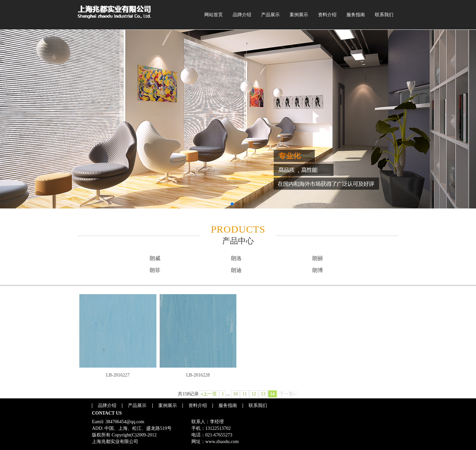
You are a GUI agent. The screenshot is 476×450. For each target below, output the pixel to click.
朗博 (318, 270)
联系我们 (384, 15)
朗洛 (236, 258)
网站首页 (214, 15)
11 (244, 394)
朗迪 (236, 270)
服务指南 (356, 15)
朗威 (155, 258)
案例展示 (299, 15)
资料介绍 (327, 15)
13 (263, 394)
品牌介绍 (242, 15)
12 (254, 394)
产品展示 (270, 15)
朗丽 (318, 258)
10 (235, 394)
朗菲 (155, 270)
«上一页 (209, 394)
